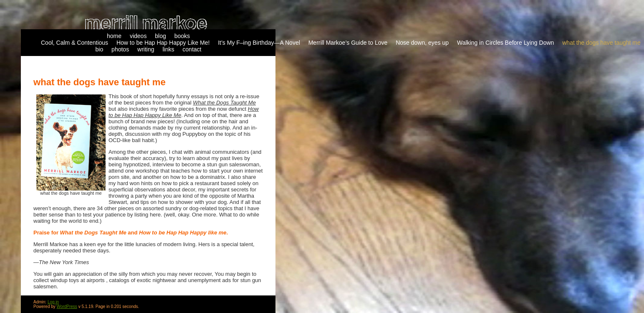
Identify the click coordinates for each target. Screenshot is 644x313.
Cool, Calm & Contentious (75, 43)
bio (100, 49)
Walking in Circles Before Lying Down (505, 43)
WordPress (67, 307)
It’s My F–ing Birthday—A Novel (259, 43)
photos (120, 49)
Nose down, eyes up (422, 43)
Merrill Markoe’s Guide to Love (348, 43)
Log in (53, 302)
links (168, 49)
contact (192, 49)
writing (146, 49)
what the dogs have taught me (601, 43)
